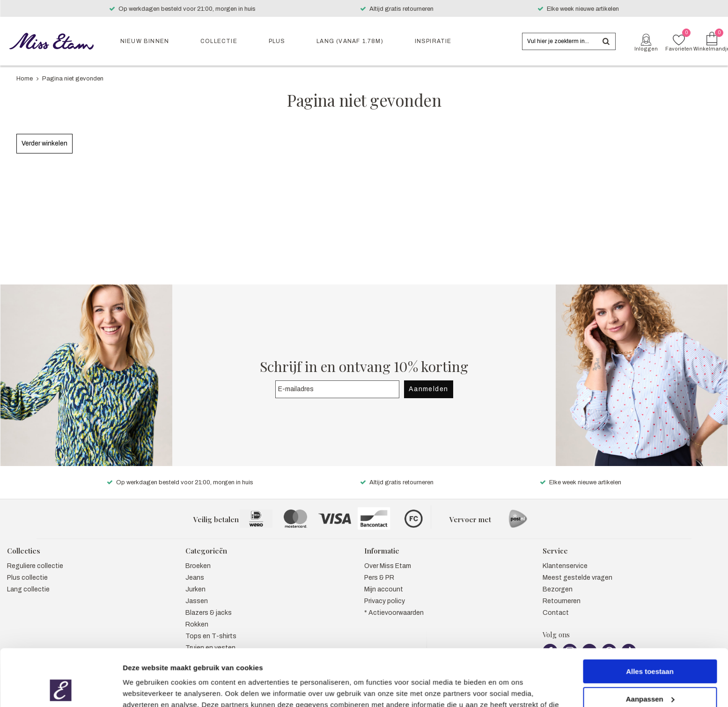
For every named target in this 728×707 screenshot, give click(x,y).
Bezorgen (558, 579)
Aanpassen (650, 645)
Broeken (198, 556)
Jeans (195, 568)
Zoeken (606, 41)
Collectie (219, 41)
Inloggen (646, 49)
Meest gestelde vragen (577, 568)
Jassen (197, 591)
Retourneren (562, 591)
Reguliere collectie (35, 556)
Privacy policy (385, 591)
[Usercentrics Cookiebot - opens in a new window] (61, 689)
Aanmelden (429, 379)
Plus (277, 41)
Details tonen (145, 689)
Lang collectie (28, 579)
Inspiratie (433, 41)
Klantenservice (565, 556)
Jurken (195, 579)
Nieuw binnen (145, 41)
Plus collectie (27, 568)
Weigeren (650, 673)
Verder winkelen (44, 143)
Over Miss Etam (388, 556)
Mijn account (384, 579)
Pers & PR (379, 568)
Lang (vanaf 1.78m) (350, 41)
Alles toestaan (650, 618)
